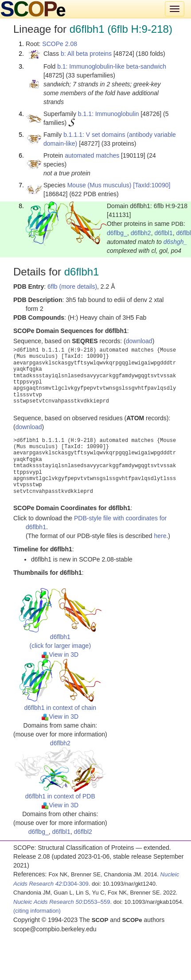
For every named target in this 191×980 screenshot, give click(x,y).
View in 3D (60, 655)
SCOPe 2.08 (60, 44)
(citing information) (37, 911)
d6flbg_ (117, 233)
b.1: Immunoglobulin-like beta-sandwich (112, 66)
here (160, 536)
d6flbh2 (141, 233)
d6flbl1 (163, 233)
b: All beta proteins (86, 54)
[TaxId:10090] (152, 185)
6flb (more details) (72, 287)
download (139, 341)
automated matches (92, 155)
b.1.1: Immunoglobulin (109, 114)
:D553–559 (62, 902)
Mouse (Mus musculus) (99, 185)
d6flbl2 (83, 832)
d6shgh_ (175, 242)
